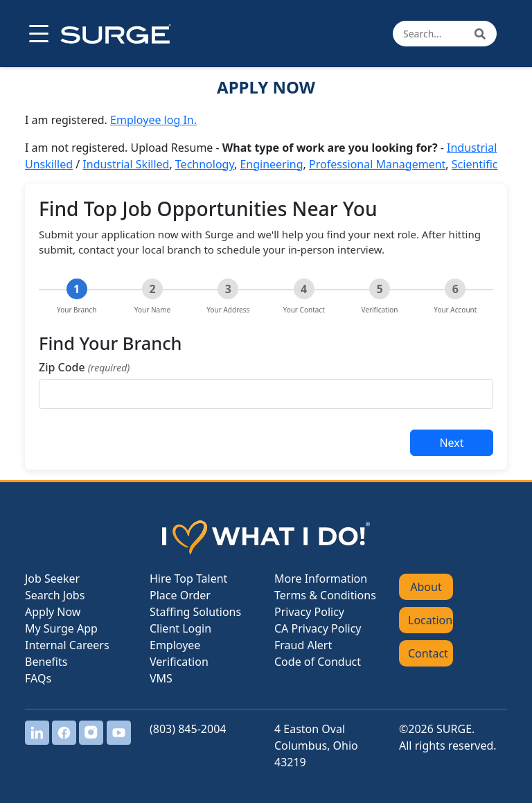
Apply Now (53, 612)
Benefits (46, 662)
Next (451, 443)
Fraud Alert (303, 645)
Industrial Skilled (126, 164)
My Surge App (61, 628)
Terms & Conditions (325, 595)
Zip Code (84, 367)
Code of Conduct (318, 662)
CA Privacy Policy (318, 628)
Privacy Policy (309, 612)
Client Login (180, 628)
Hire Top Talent (188, 579)
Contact (428, 653)
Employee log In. (153, 120)
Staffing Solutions (195, 612)
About (426, 587)
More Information (321, 579)
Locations (431, 620)
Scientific (475, 164)
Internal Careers (67, 645)
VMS (161, 678)
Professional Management (377, 164)
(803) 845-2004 (188, 729)
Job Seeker (52, 579)
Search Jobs (55, 595)
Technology (205, 164)
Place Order (180, 595)
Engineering (271, 164)
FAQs (38, 678)
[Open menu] (37, 34)
